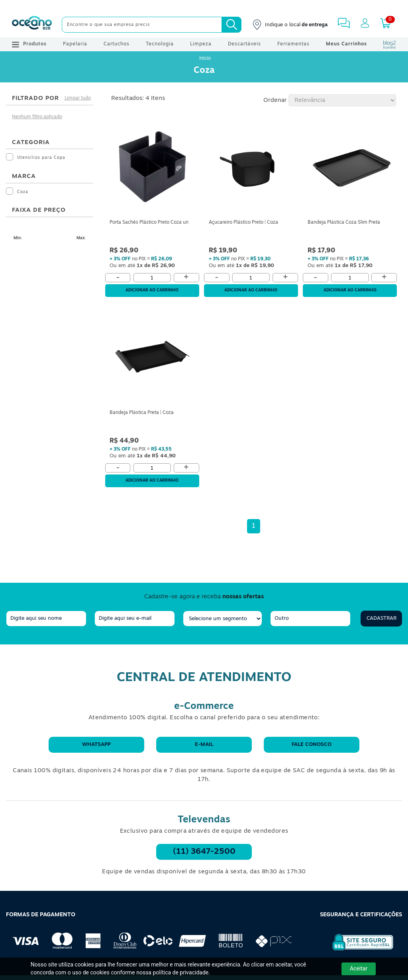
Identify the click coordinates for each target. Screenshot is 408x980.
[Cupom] (204, 6)
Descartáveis (244, 44)
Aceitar (359, 968)
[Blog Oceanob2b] (390, 45)
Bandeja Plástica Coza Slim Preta (344, 223)
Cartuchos (117, 44)
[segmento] (223, 619)
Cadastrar (382, 618)
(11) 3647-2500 (204, 852)
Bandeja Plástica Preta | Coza (142, 413)
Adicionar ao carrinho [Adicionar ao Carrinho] (152, 290)
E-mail (204, 745)
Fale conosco (312, 745)
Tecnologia (160, 44)
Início (205, 59)
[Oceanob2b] (32, 25)
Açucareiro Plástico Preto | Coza (243, 223)
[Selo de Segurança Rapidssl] (357, 951)
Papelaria (75, 44)
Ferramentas (293, 44)
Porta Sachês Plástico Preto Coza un (149, 223)
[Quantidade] (152, 278)
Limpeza (201, 44)
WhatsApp (96, 745)
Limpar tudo (78, 98)
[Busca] (231, 25)
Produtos (29, 45)
